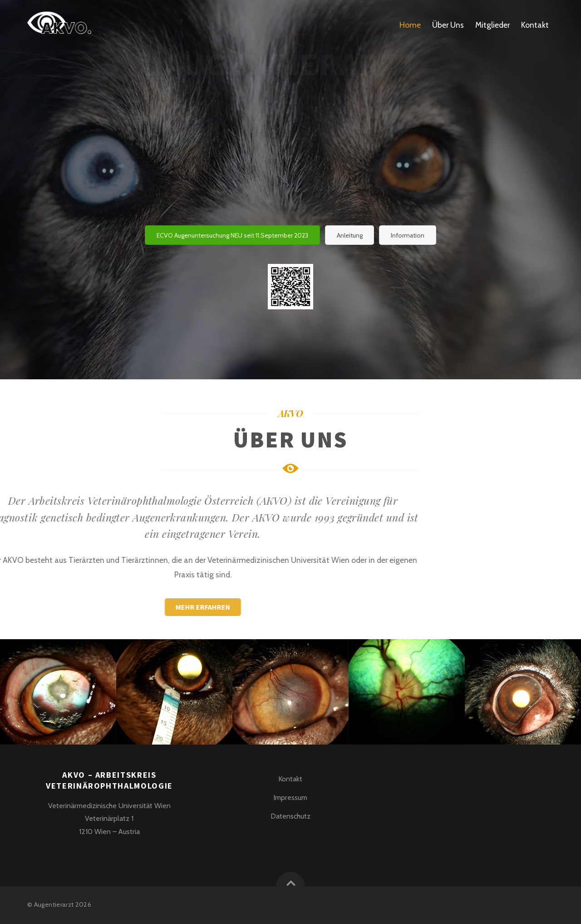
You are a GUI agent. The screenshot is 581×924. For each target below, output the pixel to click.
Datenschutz (290, 816)
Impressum (290, 797)
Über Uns (448, 25)
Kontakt (535, 25)
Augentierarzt (54, 904)
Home (410, 25)
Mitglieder (492, 25)
